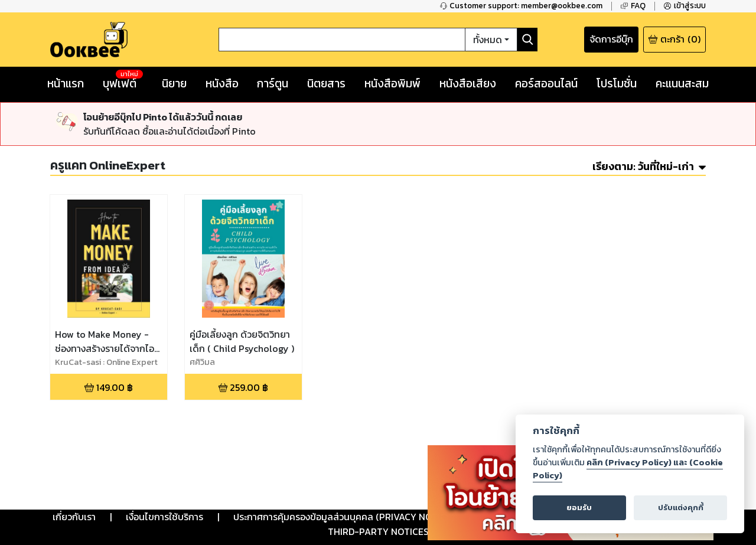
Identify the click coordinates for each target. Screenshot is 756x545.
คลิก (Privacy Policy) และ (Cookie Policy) (628, 469)
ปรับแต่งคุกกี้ (681, 508)
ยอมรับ (579, 508)
